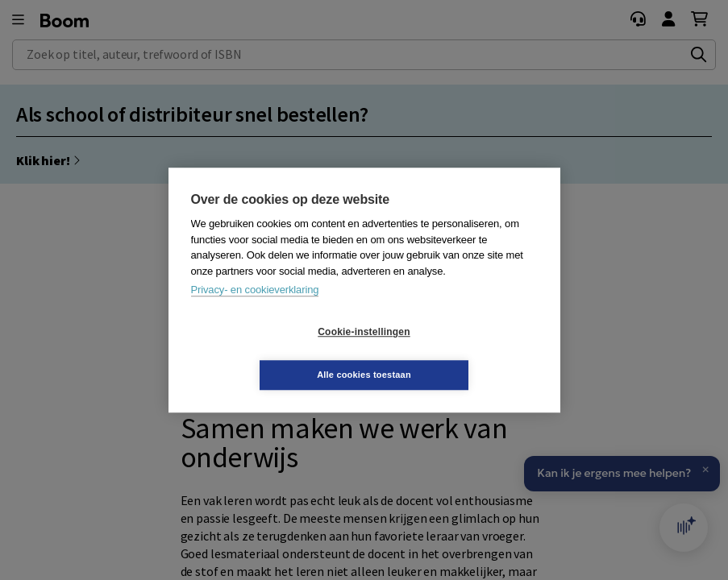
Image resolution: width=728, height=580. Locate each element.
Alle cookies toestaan (460, 353)
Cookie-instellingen (268, 354)
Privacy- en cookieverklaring (255, 311)
